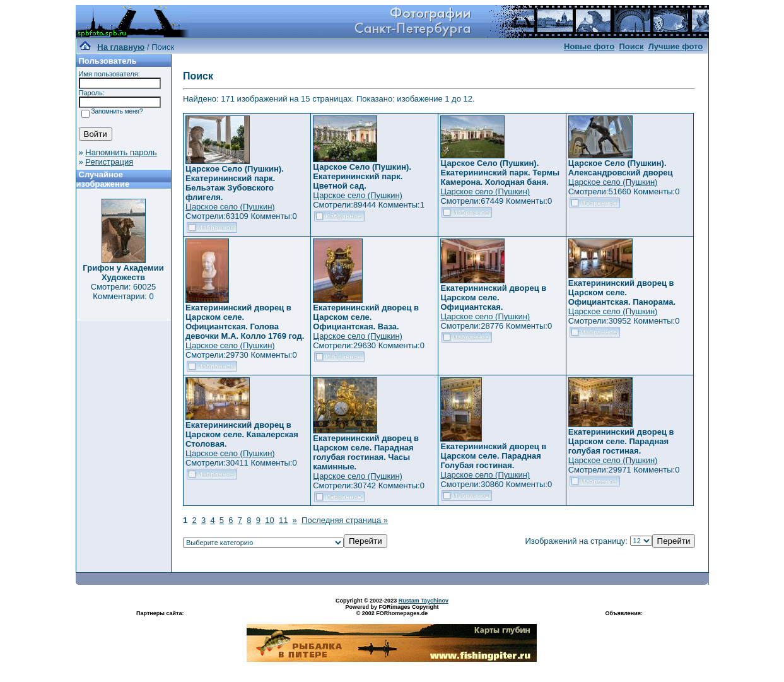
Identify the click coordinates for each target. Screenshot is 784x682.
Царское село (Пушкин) (230, 207)
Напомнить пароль (121, 152)
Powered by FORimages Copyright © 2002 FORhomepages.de (392, 610)
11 (283, 520)
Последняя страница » (345, 520)
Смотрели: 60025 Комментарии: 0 (123, 291)
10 (269, 520)
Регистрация (109, 162)
